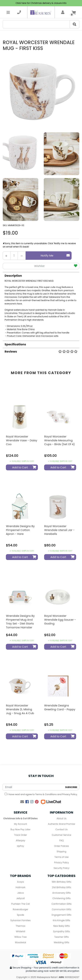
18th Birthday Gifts (62, 882)
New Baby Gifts (61, 926)
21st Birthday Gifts (61, 887)
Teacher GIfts (62, 937)
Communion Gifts (61, 909)
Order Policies (61, 846)
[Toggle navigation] (8, 12)
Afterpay (20, 840)
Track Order (20, 835)
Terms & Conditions (46, 794)
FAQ (61, 840)
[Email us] (22, 802)
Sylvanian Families (20, 920)
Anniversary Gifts (62, 893)
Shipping (62, 851)
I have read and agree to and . (41, 794)
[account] (63, 12)
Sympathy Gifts (61, 931)
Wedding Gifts (61, 942)
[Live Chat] (51, 802)
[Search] (36, 24)
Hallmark (20, 887)
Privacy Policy (70, 794)
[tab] (41, 305)
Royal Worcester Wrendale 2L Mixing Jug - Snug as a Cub (20, 709)
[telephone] (19, 12)
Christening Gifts (62, 898)
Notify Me (55, 255)
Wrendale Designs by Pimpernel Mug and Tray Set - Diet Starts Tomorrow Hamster (20, 622)
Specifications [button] (15, 344)
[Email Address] (33, 787)
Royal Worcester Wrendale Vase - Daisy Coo (22, 440)
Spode (20, 915)
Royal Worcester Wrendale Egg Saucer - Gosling (60, 620)
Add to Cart (24, 467)
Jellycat (20, 898)
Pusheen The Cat (21, 904)
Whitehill (21, 931)
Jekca (20, 893)
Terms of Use (62, 857)
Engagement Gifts (61, 915)
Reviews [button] (41, 352)
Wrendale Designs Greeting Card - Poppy (60, 707)
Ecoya (20, 882)
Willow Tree (20, 937)
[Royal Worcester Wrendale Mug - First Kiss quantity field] (14, 256)
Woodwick (20, 942)
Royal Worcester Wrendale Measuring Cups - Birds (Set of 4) (59, 440)
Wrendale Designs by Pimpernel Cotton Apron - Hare (20, 530)
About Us (61, 818)
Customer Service (61, 835)
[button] (41, 266)
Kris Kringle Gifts (62, 920)
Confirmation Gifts (61, 904)
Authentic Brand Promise (61, 824)
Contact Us (61, 829)
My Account (20, 824)
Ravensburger (20, 909)
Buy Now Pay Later (21, 829)
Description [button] (13, 276)
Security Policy (61, 868)
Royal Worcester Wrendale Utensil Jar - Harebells (59, 530)
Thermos (20, 926)
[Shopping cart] (74, 12)
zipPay (20, 846)
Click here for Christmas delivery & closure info (41, 3)
